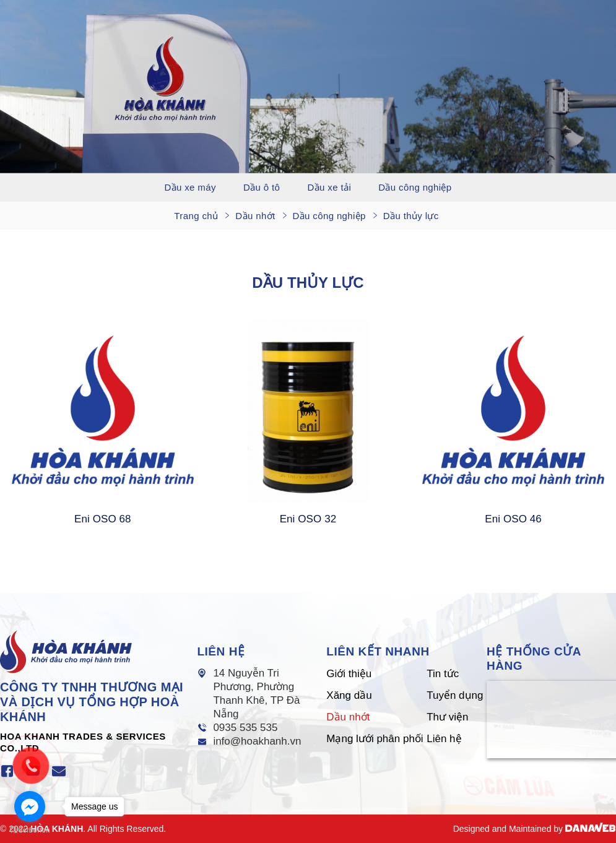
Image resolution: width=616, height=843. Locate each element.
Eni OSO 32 (308, 519)
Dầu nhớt (255, 216)
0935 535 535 (245, 728)
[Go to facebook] (30, 806)
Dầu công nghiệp (415, 187)
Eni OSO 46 (513, 519)
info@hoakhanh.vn (257, 741)
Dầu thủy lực (411, 216)
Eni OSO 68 (103, 519)
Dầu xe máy (190, 187)
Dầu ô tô (262, 187)
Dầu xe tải (330, 187)
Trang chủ (196, 216)
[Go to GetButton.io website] (30, 830)
